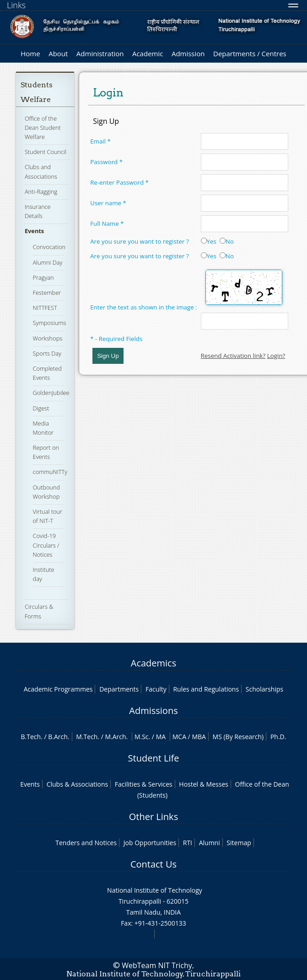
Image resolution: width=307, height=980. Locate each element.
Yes (209, 241)
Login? (276, 356)
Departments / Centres (250, 53)
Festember (47, 293)
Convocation (49, 247)
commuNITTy (50, 472)
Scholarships (264, 689)
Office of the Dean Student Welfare (43, 128)
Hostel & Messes (204, 784)
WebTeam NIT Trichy (157, 965)
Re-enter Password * (119, 182)
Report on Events (46, 452)
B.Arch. (59, 737)
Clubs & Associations (78, 784)
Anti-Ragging (41, 192)
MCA (179, 737)
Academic (148, 53)
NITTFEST (45, 308)
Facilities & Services (144, 784)
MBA (199, 737)
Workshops (48, 338)
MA (161, 737)
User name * (108, 203)
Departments (119, 689)
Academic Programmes (58, 689)
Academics (153, 663)
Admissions (153, 711)
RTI (188, 843)
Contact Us (153, 864)
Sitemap (239, 843)
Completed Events (47, 373)
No (227, 241)
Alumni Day (48, 262)
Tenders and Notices (86, 843)
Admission (188, 53)
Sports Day (47, 353)
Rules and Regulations (206, 689)
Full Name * (107, 224)
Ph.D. (278, 737)
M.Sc (142, 737)
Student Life (154, 758)
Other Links (153, 817)
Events (34, 231)
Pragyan (43, 277)
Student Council (46, 152)
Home (30, 53)
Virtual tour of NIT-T (48, 516)
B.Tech (31, 737)
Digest (41, 408)
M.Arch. (116, 737)
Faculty (156, 689)
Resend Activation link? (233, 356)
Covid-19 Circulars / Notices (46, 545)
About (58, 53)
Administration (100, 53)
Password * (106, 162)
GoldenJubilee (51, 393)
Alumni (210, 843)
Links (16, 5)
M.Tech (87, 737)
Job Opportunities (150, 843)
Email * (100, 141)
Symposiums (50, 323)
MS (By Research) (238, 737)
